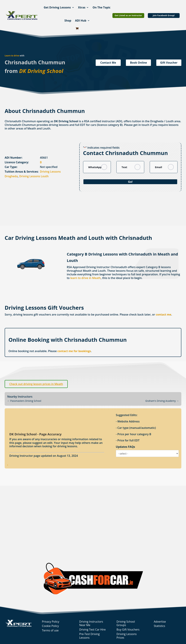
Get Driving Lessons (57, 7)
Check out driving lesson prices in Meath (36, 384)
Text (124, 167)
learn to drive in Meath (85, 278)
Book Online (139, 63)
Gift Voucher (169, 63)
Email (158, 167)
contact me (164, 314)
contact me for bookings (74, 351)
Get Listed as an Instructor (128, 15)
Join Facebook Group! (164, 15)
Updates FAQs (125, 447)
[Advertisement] (88, 214)
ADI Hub (81, 21)
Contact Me (108, 63)
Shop (68, 21)
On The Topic (101, 7)
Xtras (82, 7)
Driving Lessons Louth (34, 176)
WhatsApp (95, 167)
